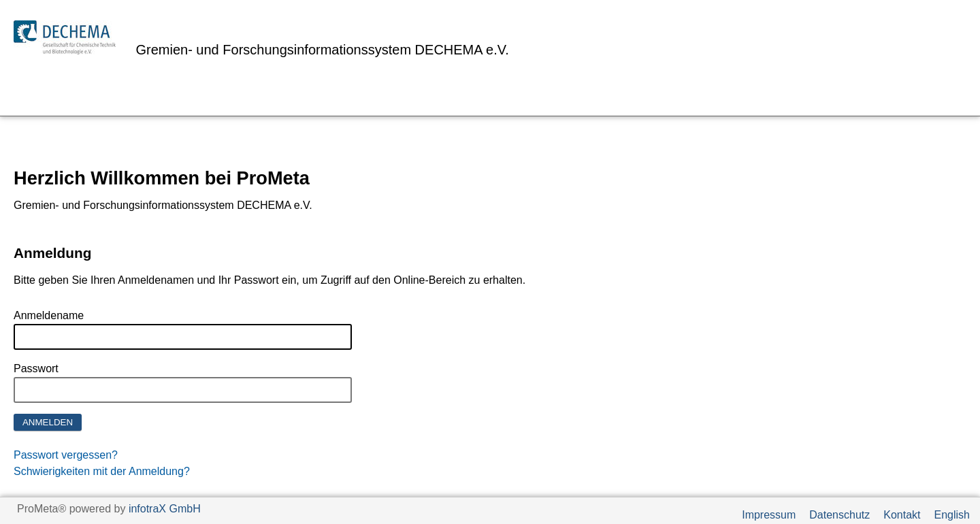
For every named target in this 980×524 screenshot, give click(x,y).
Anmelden (48, 422)
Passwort (36, 369)
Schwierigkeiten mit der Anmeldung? (102, 471)
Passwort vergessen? (66, 455)
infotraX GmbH (165, 509)
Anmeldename (49, 315)
